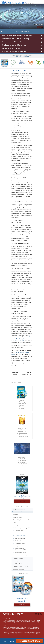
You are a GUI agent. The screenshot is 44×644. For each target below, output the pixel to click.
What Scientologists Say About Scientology (17, 35)
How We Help (5, 67)
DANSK (28, 621)
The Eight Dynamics (20, 536)
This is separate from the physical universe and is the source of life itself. (22, 339)
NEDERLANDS (19, 622)
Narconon (38, 63)
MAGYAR (29, 622)
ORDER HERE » (22, 501)
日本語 (4, 622)
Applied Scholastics (22, 63)
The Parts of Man (19, 530)
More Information (19, 628)
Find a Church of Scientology (33, 628)
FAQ (4, 628)
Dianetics (15, 522)
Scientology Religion (28, 633)
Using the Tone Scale (20, 546)
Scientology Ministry (18, 564)
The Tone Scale (19, 541)
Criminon (30, 63)
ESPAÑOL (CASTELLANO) (17, 623)
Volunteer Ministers (36, 627)
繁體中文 (13, 622)
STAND (9, 636)
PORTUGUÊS (36, 623)
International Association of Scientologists (28, 635)
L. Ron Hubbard (6, 627)
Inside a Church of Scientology (13, 42)
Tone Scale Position (20, 543)
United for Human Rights (20, 637)
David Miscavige (17, 634)
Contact (25, 628)
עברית (38, 621)
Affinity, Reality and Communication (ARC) (21, 549)
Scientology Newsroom (8, 634)
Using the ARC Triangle (21, 552)
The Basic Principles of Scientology (14, 45)
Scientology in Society (18, 569)
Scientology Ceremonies (19, 561)
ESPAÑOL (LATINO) (7, 623)
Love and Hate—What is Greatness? (15, 51)
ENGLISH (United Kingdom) (21, 621)
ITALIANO (31, 623)
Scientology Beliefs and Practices (17, 627)
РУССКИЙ (9, 622)
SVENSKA (38, 622)
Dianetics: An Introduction (11, 48)
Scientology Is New (17, 517)
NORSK (34, 622)
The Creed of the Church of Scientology (16, 39)
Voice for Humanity (28, 627)
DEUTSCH (25, 622)
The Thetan (18, 533)
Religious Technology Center (26, 634)
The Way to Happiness (13, 63)
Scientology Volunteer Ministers (13, 635)
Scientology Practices (18, 558)
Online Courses (12, 628)
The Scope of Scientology (21, 555)
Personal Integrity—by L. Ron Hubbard (22, 520)
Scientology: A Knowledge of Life (23, 528)
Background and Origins (19, 509)
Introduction (16, 515)
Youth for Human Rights (31, 637)
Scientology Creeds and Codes (20, 566)
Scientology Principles (18, 512)
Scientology (16, 525)
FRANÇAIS (33, 621)
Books (7, 628)
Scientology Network (19, 633)
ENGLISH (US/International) (9, 621)
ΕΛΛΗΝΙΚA (26, 623)
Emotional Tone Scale (20, 538)
